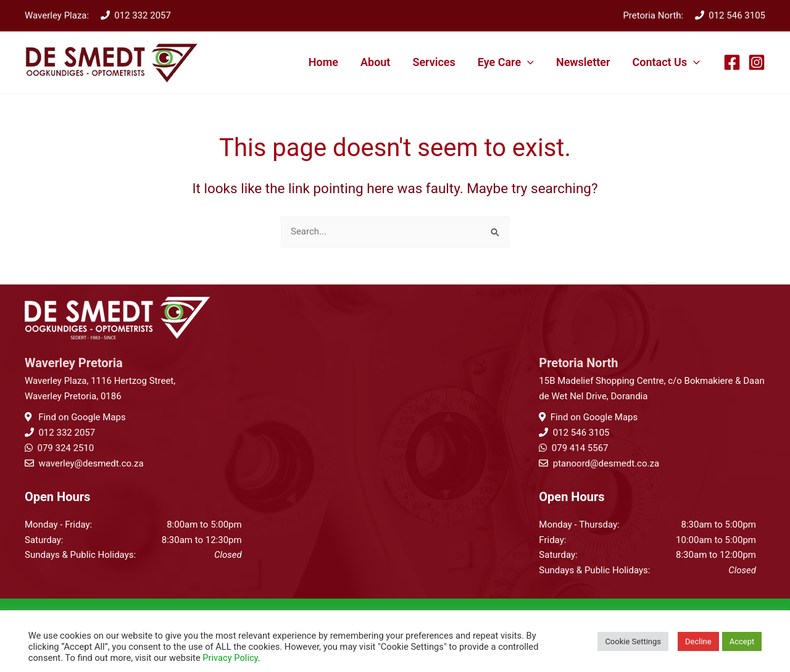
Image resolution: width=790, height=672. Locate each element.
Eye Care (506, 62)
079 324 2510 (65, 448)
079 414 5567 (580, 448)
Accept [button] (742, 641)
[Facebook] (732, 62)
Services (434, 62)
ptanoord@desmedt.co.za (606, 463)
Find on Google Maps (81, 417)
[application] (527, 62)
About (375, 62)
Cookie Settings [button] (633, 641)
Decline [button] (698, 641)
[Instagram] (757, 62)
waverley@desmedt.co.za (91, 463)
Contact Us (666, 62)
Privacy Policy (230, 658)
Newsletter (583, 62)
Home (323, 62)
